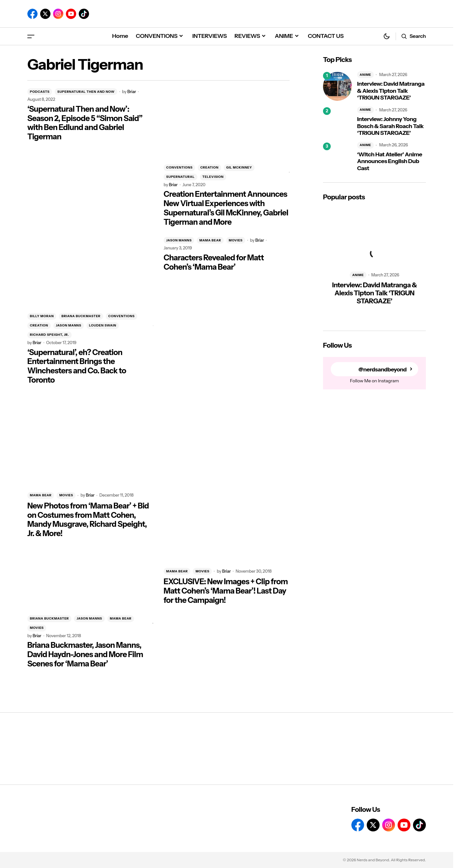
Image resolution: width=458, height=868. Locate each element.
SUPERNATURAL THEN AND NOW (86, 92)
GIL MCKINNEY (239, 167)
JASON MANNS (69, 325)
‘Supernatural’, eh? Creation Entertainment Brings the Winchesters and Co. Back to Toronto (77, 366)
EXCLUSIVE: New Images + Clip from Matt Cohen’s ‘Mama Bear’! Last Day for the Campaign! (226, 591)
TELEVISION (213, 177)
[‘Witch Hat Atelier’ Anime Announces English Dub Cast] (337, 157)
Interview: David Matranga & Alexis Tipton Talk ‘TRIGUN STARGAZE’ (391, 91)
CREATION (209, 167)
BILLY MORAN (42, 316)
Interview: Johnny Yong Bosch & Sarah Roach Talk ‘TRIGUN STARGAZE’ (390, 126)
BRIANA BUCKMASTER (81, 316)
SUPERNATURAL (180, 177)
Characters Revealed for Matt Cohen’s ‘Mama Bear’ (214, 262)
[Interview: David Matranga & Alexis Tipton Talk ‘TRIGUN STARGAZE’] (337, 86)
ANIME (365, 75)
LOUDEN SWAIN (103, 325)
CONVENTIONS (179, 167)
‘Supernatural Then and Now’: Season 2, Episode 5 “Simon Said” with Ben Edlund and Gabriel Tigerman (85, 123)
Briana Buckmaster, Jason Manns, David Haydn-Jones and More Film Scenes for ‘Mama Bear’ (85, 655)
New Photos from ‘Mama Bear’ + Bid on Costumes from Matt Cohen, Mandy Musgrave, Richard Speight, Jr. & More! (88, 520)
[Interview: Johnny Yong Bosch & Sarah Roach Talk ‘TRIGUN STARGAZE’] (337, 122)
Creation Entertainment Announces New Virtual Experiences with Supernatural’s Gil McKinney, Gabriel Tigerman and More (226, 208)
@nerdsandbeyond (382, 369)
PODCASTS (40, 92)
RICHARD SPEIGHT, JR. (49, 335)
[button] (31, 36)
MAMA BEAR (210, 240)
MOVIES (236, 240)
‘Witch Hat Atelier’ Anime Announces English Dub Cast (390, 161)
